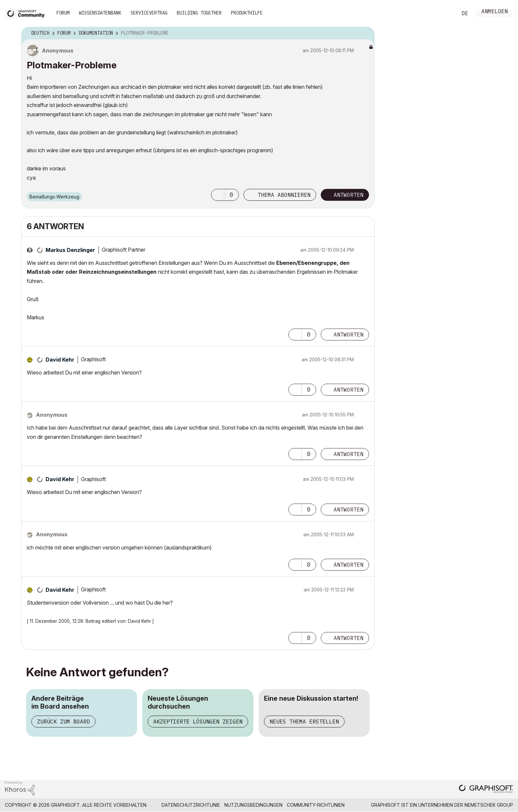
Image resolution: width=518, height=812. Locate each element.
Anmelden (495, 12)
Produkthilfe (247, 13)
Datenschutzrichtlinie (191, 805)
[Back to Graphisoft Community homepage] (27, 13)
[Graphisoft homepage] (486, 789)
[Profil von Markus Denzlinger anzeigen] (70, 250)
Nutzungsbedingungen (253, 805)
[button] (218, 195)
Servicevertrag (149, 13)
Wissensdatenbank (100, 13)
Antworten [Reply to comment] (349, 335)
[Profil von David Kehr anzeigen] (60, 360)
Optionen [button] (365, 33)
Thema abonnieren (284, 195)
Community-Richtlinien (316, 805)
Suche (445, 14)
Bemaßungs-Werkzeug (54, 197)
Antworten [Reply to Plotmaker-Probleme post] (349, 195)
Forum (63, 13)
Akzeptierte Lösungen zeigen (198, 722)
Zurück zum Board (63, 722)
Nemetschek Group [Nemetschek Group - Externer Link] (489, 805)
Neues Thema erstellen (304, 722)
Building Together (199, 13)
